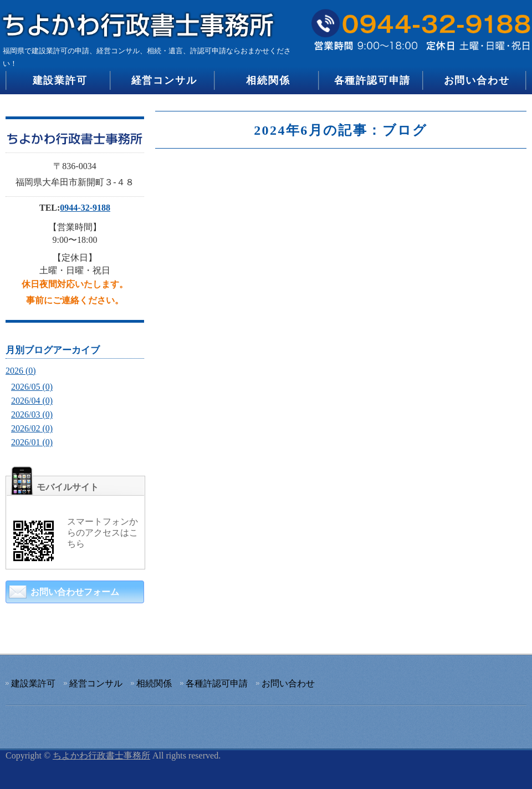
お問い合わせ (477, 80)
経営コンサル (164, 80)
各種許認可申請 (373, 80)
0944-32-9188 (85, 208)
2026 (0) (21, 371)
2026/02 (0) (32, 428)
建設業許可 (60, 80)
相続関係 (268, 80)
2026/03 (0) (32, 414)
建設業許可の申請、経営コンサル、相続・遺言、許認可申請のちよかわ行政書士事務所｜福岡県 (141, 21)
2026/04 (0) (32, 401)
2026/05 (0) (32, 387)
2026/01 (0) (32, 442)
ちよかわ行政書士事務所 (101, 755)
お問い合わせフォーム (75, 592)
